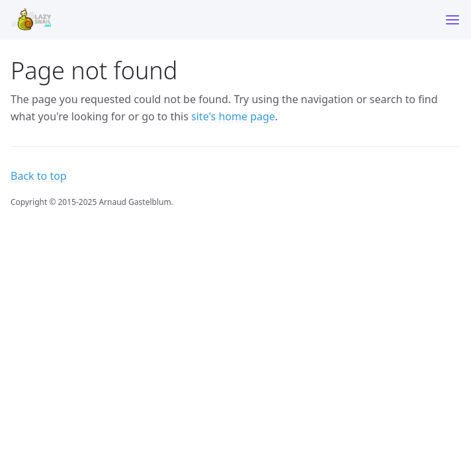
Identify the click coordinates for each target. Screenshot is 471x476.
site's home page (233, 116)
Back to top (39, 176)
